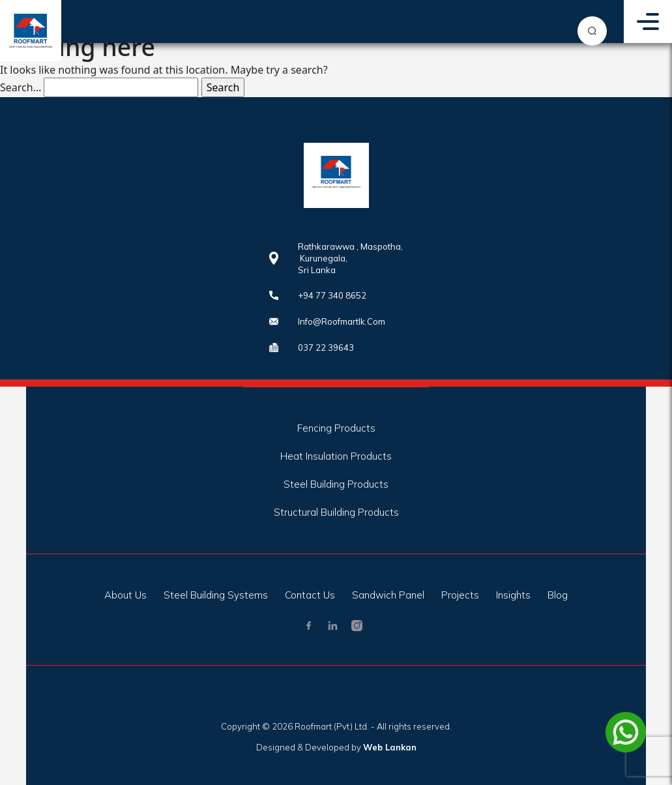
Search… (21, 87)
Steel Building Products (336, 484)
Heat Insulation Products (336, 456)
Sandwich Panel (388, 595)
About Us (125, 595)
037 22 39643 (326, 348)
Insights (513, 595)
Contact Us (310, 595)
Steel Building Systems (216, 595)
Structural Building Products (336, 512)
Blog (558, 595)
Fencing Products (336, 428)
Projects (460, 595)
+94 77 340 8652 (332, 295)
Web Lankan (390, 747)
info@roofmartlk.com (342, 321)
